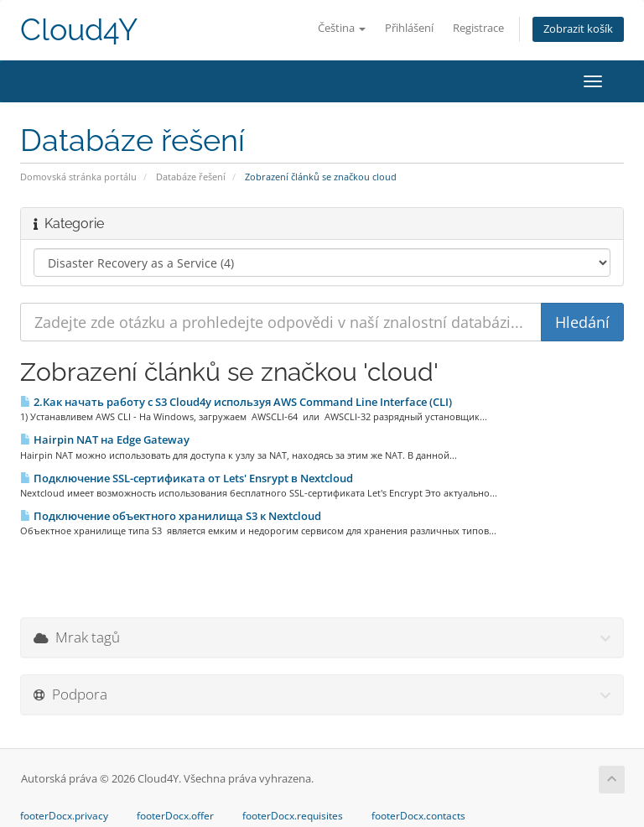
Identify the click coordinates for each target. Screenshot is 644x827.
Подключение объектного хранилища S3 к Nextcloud (171, 516)
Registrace (478, 28)
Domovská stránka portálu (78, 177)
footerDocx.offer (175, 816)
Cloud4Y (79, 30)
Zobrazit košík (578, 29)
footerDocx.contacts (418, 816)
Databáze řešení (191, 177)
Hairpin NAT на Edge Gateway (105, 440)
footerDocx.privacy (64, 816)
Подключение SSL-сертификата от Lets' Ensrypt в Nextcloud (187, 478)
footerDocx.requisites (293, 816)
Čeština (342, 28)
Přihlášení (409, 28)
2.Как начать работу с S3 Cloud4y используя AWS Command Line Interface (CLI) (236, 402)
